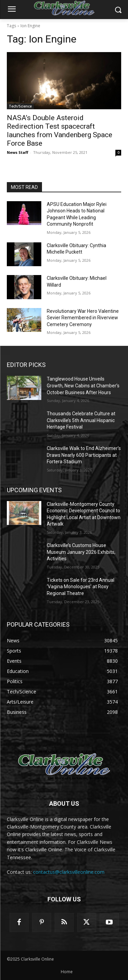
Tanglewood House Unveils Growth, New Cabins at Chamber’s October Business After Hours (83, 385)
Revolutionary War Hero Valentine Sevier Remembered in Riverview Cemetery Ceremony (83, 318)
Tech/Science (20, 106)
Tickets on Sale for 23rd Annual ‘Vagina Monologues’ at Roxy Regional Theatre (81, 587)
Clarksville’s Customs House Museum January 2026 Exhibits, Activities (81, 552)
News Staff (18, 152)
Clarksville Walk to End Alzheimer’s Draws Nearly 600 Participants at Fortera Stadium (84, 455)
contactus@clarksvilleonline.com (69, 872)
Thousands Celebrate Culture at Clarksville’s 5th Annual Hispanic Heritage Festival (81, 420)
